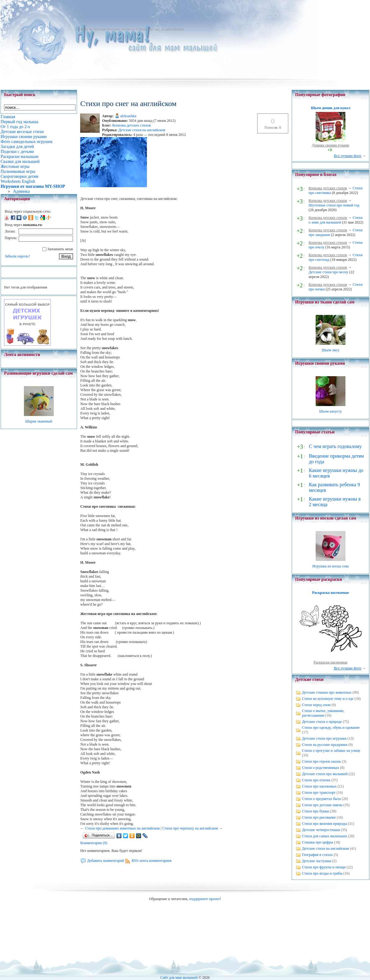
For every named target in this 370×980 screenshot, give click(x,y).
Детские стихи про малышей (325, 774)
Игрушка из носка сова (331, 566)
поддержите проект (205, 899)
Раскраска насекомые (331, 593)
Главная (81, 29)
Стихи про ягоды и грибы (322, 873)
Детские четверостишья (321, 830)
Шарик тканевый (39, 421)
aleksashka (128, 116)
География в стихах (317, 855)
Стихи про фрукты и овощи (324, 867)
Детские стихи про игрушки (324, 738)
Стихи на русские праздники (325, 745)
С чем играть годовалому (335, 446)
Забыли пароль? (17, 256)
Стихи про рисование (319, 817)
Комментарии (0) (94, 843)
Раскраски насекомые (331, 662)
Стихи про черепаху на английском (190, 828)
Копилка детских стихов (131, 125)
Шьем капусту (330, 411)
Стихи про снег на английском (160, 29)
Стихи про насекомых (319, 786)
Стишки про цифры (317, 842)
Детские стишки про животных (327, 692)
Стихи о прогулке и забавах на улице (331, 751)
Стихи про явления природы (324, 824)
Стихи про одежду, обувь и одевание (331, 728)
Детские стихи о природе (322, 722)
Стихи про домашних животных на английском (122, 828)
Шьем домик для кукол (330, 108)
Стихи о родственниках (320, 768)
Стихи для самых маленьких (324, 836)
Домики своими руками (331, 145)
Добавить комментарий (105, 861)
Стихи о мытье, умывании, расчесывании (323, 713)
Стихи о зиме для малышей (336, 220)
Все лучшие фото (347, 156)
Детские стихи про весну (328, 272)
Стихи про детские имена (322, 805)
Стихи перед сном (316, 705)
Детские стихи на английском (142, 130)
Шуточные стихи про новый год (334, 205)
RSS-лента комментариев (151, 861)
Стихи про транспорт (319, 793)
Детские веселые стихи (112, 29)
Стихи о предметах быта (321, 799)
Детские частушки (317, 861)
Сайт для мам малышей (179, 978)
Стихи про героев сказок (321, 761)
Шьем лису (330, 350)
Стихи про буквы (316, 811)
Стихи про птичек (316, 780)
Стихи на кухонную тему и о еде (328, 699)
